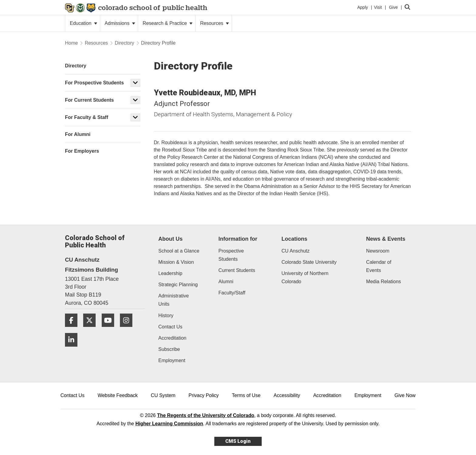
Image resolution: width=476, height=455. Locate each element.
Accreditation (173, 338)
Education (83, 23)
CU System (163, 395)
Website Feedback (117, 395)
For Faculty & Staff (87, 117)
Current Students (237, 270)
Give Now (405, 395)
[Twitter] (92, 329)
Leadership (170, 273)
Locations (294, 239)
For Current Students (89, 100)
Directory (124, 43)
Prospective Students (231, 255)
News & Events (386, 239)
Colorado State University (309, 262)
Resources (214, 23)
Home (71, 43)
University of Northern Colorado (305, 277)
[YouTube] (110, 329)
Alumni (226, 282)
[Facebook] (73, 329)
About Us (171, 239)
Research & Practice (168, 23)
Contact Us (170, 327)
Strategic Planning (178, 285)
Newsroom (378, 251)
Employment (172, 360)
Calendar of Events (379, 266)
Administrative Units (174, 300)
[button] (135, 83)
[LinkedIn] (73, 349)
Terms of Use (246, 395)
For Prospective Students (94, 83)
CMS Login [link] (238, 441)
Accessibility (287, 395)
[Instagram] (128, 329)
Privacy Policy (204, 395)
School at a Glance (179, 251)
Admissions (120, 23)
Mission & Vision (176, 262)
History (166, 316)
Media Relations (384, 282)
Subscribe (169, 349)
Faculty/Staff (232, 293)
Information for (238, 239)
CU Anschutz (295, 251)
